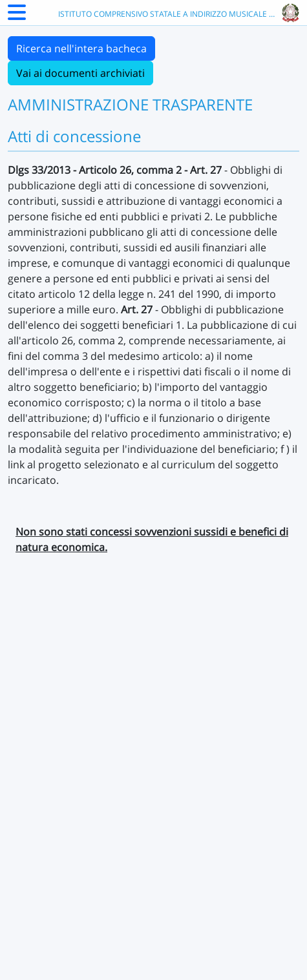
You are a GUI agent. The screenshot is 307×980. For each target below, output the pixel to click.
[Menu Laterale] (17, 16)
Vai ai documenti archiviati (80, 73)
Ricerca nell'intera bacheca (81, 48)
